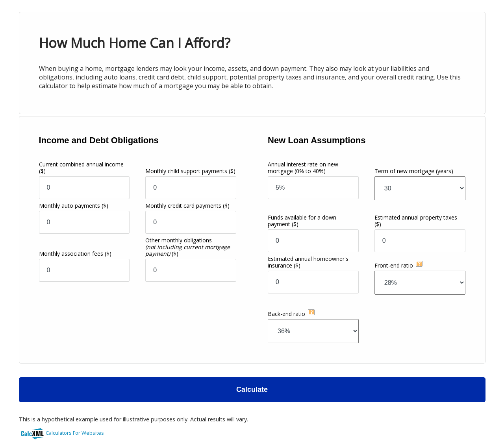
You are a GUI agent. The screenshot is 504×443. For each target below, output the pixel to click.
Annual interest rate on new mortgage (303, 168)
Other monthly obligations (188, 247)
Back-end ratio (286, 314)
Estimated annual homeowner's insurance (308, 262)
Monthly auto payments (74, 206)
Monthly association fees (75, 254)
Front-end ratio (394, 265)
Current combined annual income (81, 168)
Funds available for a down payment (302, 221)
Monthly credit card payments (187, 206)
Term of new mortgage (414, 171)
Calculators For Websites (75, 433)
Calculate (252, 389)
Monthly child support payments (190, 171)
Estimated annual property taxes (416, 221)
